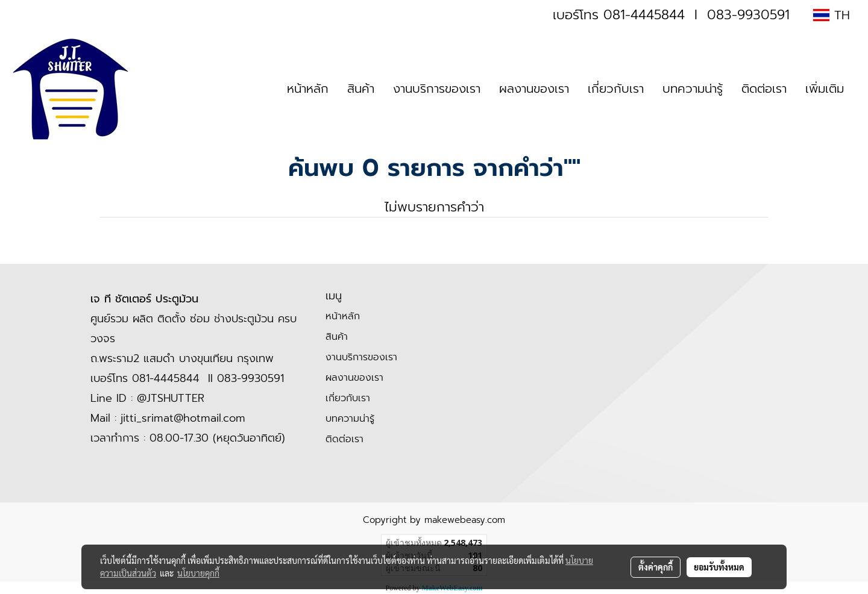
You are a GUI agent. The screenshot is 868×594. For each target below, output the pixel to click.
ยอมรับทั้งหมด (719, 567)
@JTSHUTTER (171, 398)
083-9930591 (748, 15)
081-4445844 (644, 15)
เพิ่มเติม (825, 89)
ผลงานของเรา (534, 89)
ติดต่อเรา (764, 89)
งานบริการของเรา (437, 89)
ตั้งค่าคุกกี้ (656, 567)
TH (832, 15)
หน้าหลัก (308, 89)
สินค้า (361, 89)
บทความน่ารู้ (693, 89)
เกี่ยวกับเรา (616, 89)
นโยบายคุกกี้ (198, 573)
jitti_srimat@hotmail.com (183, 418)
